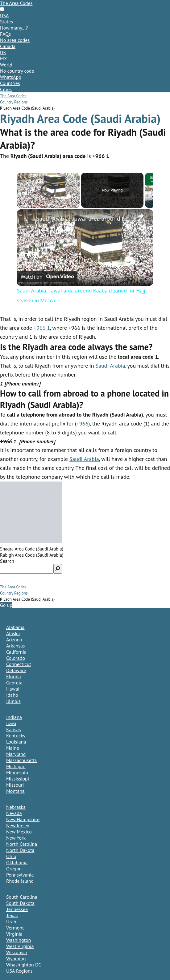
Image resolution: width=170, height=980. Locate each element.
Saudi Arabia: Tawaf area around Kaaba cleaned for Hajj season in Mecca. (84, 219)
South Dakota (20, 903)
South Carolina (22, 897)
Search (7, 561)
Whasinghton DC (24, 965)
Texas (12, 915)
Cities (6, 89)
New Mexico (19, 832)
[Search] (58, 569)
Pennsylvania (20, 875)
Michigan (16, 766)
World (6, 65)
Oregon (14, 869)
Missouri (15, 785)
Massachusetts (21, 760)
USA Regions (19, 971)
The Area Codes (16, 3)
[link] (27, 219)
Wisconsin (17, 952)
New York (16, 838)
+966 (83, 423)
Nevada (14, 813)
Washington (19, 940)
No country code (17, 71)
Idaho (12, 695)
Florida (14, 676)
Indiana (14, 717)
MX (4, 58)
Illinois (13, 701)
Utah (11, 922)
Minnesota (17, 772)
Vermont (15, 928)
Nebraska (16, 807)
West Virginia (20, 946)
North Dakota (20, 850)
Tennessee (17, 909)
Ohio (11, 856)
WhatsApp (11, 77)
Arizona (14, 639)
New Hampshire (23, 819)
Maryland (16, 754)
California (16, 652)
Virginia (14, 934)
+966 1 (42, 328)
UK (3, 52)
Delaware (16, 670)
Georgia (14, 683)
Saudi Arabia (110, 366)
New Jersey (18, 825)
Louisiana (16, 742)
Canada (8, 46)
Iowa (11, 723)
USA (4, 15)
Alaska (13, 633)
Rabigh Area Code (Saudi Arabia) (32, 555)
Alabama (15, 627)
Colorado (16, 658)
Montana (15, 791)
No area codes (15, 40)
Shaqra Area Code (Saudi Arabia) (32, 549)
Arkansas (16, 646)
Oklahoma (17, 862)
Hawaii (13, 689)
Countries (10, 83)
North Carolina (22, 844)
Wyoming (16, 958)
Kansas (13, 729)
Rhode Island (20, 881)
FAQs (5, 34)
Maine (13, 748)
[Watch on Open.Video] (47, 276)
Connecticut (19, 664)
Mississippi (18, 779)
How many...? (14, 28)
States (6, 22)
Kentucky (16, 736)
